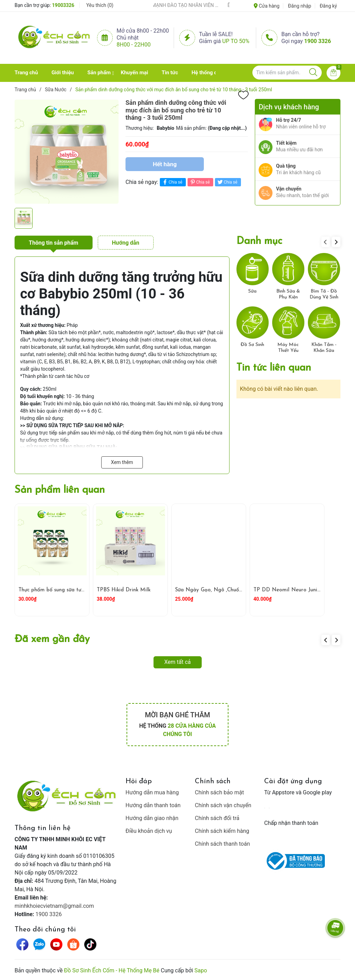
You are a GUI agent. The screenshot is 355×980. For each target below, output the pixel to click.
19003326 (63, 5)
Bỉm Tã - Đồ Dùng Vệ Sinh (324, 294)
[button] (336, 242)
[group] (67, 152)
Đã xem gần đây (52, 639)
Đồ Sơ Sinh (252, 345)
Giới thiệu (63, 73)
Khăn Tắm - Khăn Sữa (324, 348)
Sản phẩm (99, 73)
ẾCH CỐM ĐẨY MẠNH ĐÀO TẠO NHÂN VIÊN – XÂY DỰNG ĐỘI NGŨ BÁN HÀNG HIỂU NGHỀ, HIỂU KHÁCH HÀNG (178, 5)
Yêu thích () (100, 5)
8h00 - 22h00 (133, 45)
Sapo (201, 970)
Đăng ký (328, 6)
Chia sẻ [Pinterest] (200, 182)
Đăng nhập (300, 6)
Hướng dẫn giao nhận (152, 818)
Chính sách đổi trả (217, 818)
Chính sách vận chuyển (223, 805)
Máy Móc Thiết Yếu (288, 348)
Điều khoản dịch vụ (149, 831)
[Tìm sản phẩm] (287, 73)
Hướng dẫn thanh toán (153, 805)
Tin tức (170, 73)
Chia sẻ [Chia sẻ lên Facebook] (172, 182)
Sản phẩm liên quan (60, 490)
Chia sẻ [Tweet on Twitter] (227, 182)
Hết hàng (165, 164)
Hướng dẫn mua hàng (152, 792)
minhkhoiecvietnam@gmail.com (54, 906)
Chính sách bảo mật (219, 792)
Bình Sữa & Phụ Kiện (288, 294)
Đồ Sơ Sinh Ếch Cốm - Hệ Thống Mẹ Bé (112, 970)
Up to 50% (236, 41)
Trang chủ (26, 73)
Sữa (252, 291)
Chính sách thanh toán (222, 844)
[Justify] (313, 73)
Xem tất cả (178, 662)
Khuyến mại (134, 73)
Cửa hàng (267, 6)
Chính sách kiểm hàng (222, 831)
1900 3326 (317, 41)
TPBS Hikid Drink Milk (124, 590)
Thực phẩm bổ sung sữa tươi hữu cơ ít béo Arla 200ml (83, 590)
